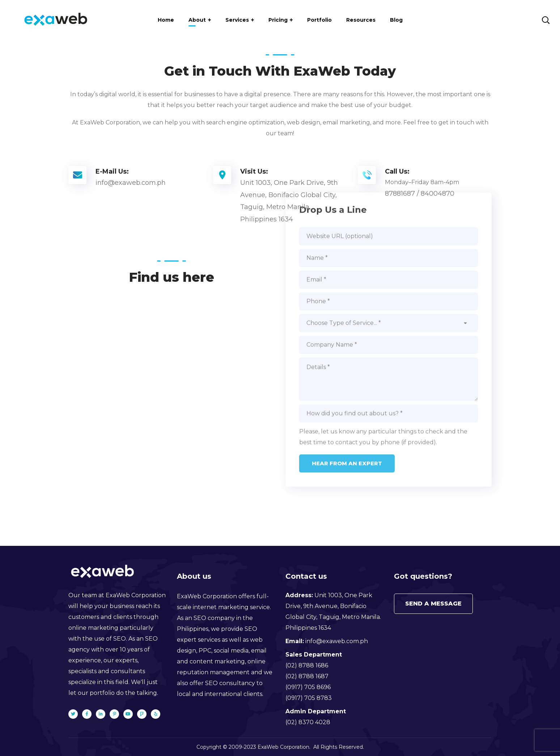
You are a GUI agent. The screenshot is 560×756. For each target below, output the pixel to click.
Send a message (433, 604)
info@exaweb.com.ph (337, 641)
